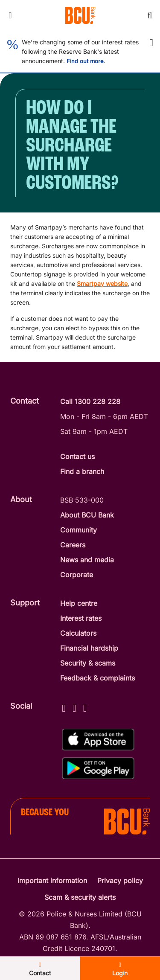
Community (79, 530)
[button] (151, 43)
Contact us (77, 457)
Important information (52, 881)
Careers (73, 545)
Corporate (77, 575)
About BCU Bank (87, 515)
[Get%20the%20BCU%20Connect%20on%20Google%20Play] (98, 768)
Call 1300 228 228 (90, 401)
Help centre (79, 603)
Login (120, 969)
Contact (40, 969)
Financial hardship (89, 648)
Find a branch (82, 471)
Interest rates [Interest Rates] (81, 618)
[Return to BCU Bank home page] (80, 15)
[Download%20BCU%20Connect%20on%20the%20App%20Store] (98, 740)
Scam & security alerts (80, 897)
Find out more (85, 61)
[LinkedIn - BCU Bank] (85, 707)
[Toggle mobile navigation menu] (10, 15)
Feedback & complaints (97, 678)
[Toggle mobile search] (150, 15)
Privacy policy (120, 881)
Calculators (78, 633)
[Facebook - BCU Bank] (64, 707)
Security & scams (88, 663)
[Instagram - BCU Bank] (74, 707)
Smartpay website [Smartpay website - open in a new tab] (102, 284)
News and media (87, 560)
